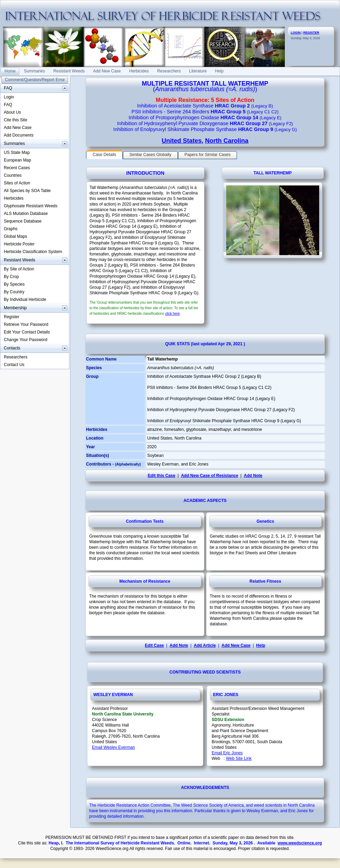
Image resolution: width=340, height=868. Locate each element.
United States (182, 141)
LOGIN (296, 33)
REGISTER (311, 33)
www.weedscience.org (300, 843)
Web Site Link (239, 758)
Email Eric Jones (227, 753)
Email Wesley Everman (113, 747)
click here (172, 314)
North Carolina (227, 141)
